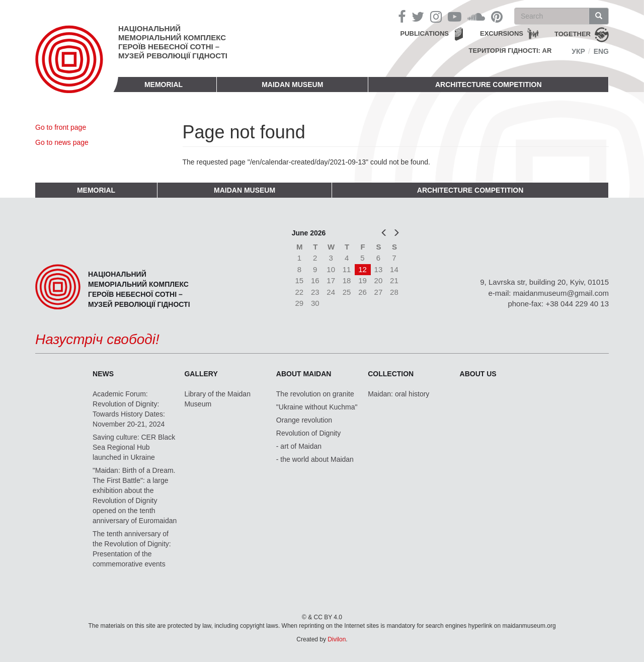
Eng (601, 51)
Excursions (502, 33)
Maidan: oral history (398, 394)
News (103, 374)
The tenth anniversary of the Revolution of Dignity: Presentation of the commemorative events (132, 549)
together (573, 34)
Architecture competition (489, 85)
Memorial (164, 85)
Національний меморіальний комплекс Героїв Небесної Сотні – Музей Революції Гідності (173, 42)
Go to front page (61, 127)
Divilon (337, 639)
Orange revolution (304, 420)
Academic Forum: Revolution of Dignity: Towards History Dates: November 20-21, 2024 (129, 409)
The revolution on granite (315, 394)
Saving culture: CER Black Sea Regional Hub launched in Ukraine (134, 447)
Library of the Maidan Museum (217, 399)
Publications (424, 33)
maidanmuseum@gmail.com (561, 293)
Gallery (201, 374)
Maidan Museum (292, 85)
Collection (391, 374)
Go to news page (62, 142)
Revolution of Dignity (308, 433)
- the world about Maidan (315, 459)
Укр (578, 51)
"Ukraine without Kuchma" (317, 407)
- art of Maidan (299, 446)
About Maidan (304, 374)
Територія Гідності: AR (510, 51)
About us (478, 374)
